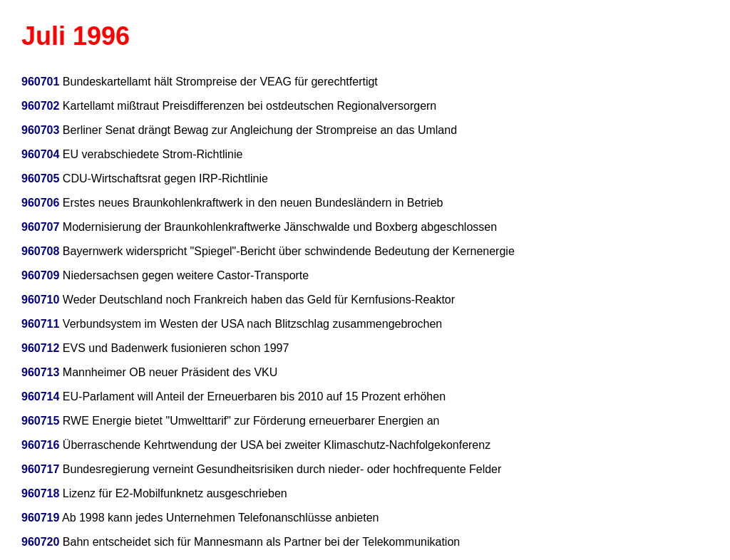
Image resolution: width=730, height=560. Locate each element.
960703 (40, 130)
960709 (40, 275)
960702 (40, 106)
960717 (40, 469)
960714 (40, 396)
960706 (40, 203)
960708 (40, 251)
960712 (40, 348)
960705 (40, 178)
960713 (40, 372)
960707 (40, 227)
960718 (40, 493)
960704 (40, 154)
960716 (40, 445)
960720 (40, 542)
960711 (40, 324)
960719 (40, 518)
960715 (40, 421)
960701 (40, 82)
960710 (40, 300)
